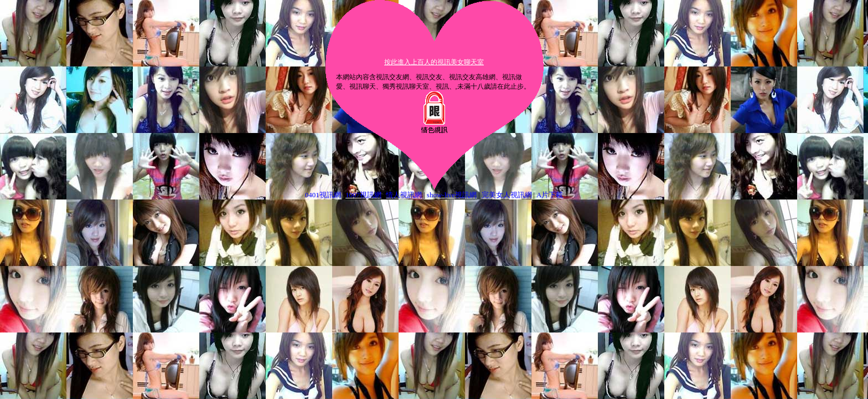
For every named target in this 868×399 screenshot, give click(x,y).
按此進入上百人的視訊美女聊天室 (434, 62)
